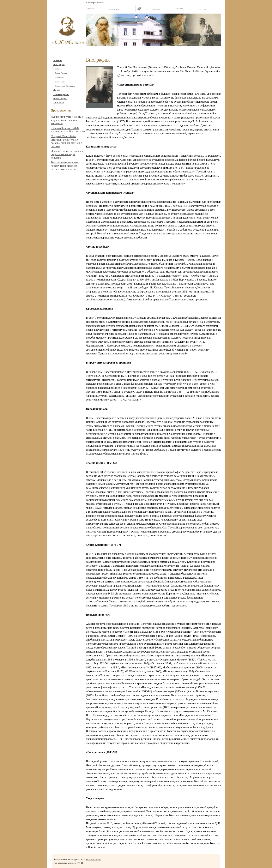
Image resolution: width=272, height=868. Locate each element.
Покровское (60, 82)
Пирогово (59, 77)
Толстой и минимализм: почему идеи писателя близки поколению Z (65, 166)
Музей (56, 90)
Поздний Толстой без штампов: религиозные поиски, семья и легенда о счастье (66, 141)
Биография (59, 64)
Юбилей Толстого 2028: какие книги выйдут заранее (68, 130)
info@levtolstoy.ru (93, 859)
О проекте (58, 102)
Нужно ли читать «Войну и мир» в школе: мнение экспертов (67, 120)
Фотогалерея (60, 98)
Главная (57, 60)
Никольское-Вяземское (65, 86)
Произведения (61, 94)
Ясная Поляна (61, 73)
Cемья (58, 69)
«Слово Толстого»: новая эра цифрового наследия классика (68, 154)
